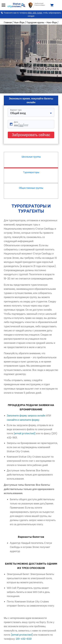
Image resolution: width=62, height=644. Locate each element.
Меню (3, 5)
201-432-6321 (24, 639)
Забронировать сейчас (31, 135)
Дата (16, 122)
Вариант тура (16, 110)
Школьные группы (31, 157)
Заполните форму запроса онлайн (26, 416)
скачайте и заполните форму (23, 420)
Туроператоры (31, 172)
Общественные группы (31, 188)
